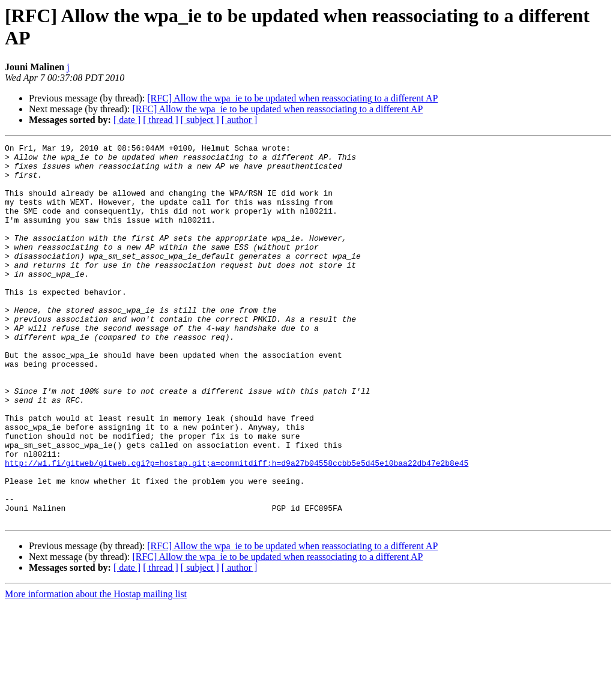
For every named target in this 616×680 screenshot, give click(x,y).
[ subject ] (200, 120)
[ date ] (127, 120)
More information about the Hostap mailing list (96, 669)
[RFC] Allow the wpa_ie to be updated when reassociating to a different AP (292, 98)
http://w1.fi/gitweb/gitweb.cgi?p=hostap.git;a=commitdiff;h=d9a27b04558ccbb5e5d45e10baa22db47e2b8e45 (237, 528)
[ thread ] (161, 120)
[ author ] (240, 120)
